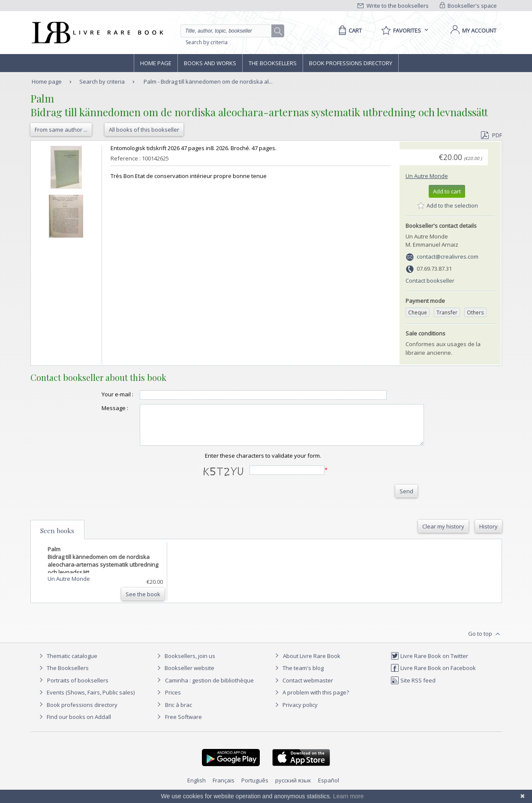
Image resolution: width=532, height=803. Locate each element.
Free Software (183, 725)
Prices (173, 700)
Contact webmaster (303, 688)
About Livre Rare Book (312, 664)
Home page (156, 63)
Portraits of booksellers (78, 688)
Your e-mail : (100, 394)
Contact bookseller (430, 281)
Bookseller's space (469, 6)
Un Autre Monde (427, 176)
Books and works (210, 63)
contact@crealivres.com (448, 257)
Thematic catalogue (67, 664)
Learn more (349, 796)
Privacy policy (295, 712)
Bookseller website (185, 676)
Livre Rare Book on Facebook (433, 676)
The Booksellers (273, 63)
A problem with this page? (311, 700)
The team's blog (298, 676)
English (197, 788)
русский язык (293, 788)
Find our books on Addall (74, 725)
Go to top (485, 642)
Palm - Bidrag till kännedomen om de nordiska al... (208, 82)
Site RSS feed (413, 688)
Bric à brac (179, 712)
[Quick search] (230, 31)
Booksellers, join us (185, 664)
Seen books (57, 538)
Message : (98, 408)
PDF (491, 135)
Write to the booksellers (393, 6)
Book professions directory (351, 63)
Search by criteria (207, 42)
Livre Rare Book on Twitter (429, 664)
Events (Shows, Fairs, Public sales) (86, 700)
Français (224, 788)
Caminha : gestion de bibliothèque (209, 688)
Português (255, 788)
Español (329, 788)
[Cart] (349, 30)
